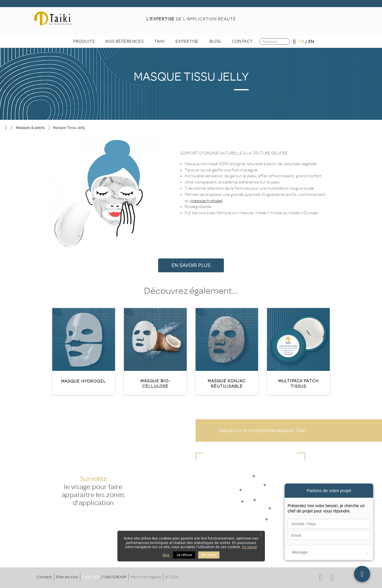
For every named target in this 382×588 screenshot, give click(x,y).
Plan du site (67, 577)
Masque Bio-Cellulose (155, 384)
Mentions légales (146, 577)
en (311, 42)
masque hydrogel (206, 201)
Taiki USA (91, 577)
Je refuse (184, 555)
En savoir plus (191, 265)
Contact (44, 577)
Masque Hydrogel (83, 381)
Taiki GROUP (115, 577)
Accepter (209, 555)
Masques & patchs (31, 128)
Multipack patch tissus (298, 384)
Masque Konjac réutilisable (227, 384)
